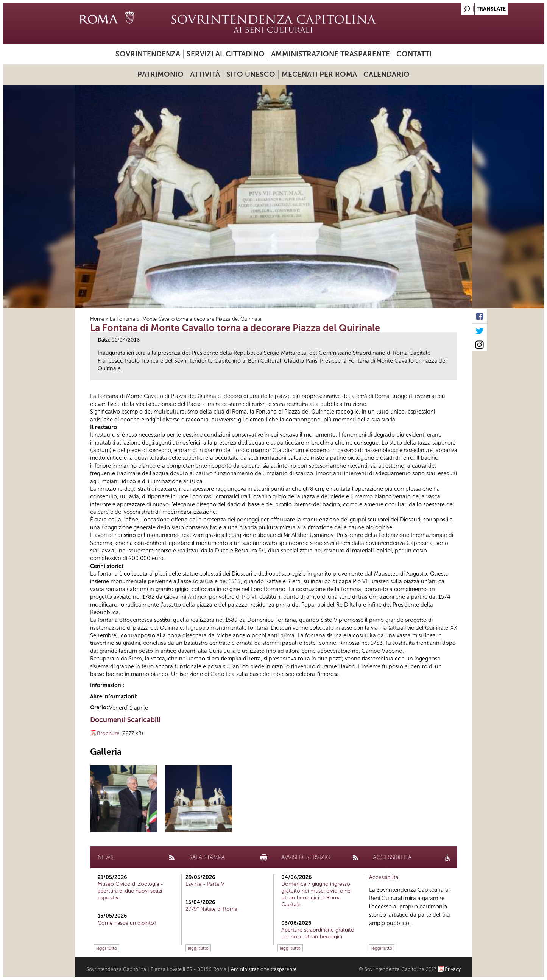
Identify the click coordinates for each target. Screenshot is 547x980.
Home (97, 319)
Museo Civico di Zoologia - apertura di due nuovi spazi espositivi (130, 891)
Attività (205, 74)
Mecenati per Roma (319, 74)
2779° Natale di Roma (211, 909)
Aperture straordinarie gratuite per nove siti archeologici (318, 933)
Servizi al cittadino (226, 54)
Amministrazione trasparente (330, 54)
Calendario (386, 74)
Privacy (453, 969)
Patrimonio (161, 74)
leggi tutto (107, 948)
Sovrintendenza (148, 54)
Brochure (108, 733)
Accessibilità (384, 877)
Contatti (414, 54)
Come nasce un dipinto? (127, 923)
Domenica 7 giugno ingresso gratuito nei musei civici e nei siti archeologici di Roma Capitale (316, 894)
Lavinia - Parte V (205, 884)
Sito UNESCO (251, 74)
